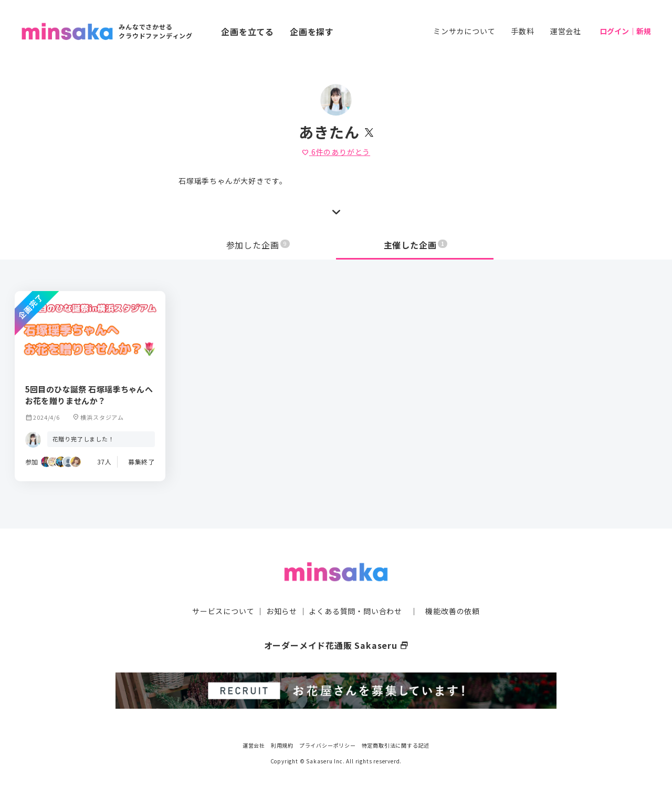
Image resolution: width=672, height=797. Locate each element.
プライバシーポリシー (328, 744)
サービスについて (223, 610)
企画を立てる (248, 32)
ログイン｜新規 (625, 31)
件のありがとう (336, 152)
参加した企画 (258, 245)
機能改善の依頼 (453, 610)
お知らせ (282, 610)
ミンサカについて (464, 31)
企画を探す (312, 32)
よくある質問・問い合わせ (355, 610)
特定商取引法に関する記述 (396, 744)
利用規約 (282, 744)
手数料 (522, 31)
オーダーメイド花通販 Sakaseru (336, 644)
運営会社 (566, 31)
